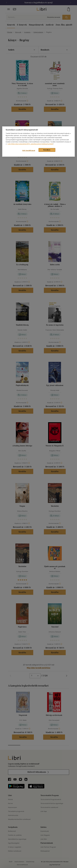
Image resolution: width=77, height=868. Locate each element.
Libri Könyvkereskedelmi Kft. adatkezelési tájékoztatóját (30, 144)
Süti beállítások (29, 150)
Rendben (47, 150)
